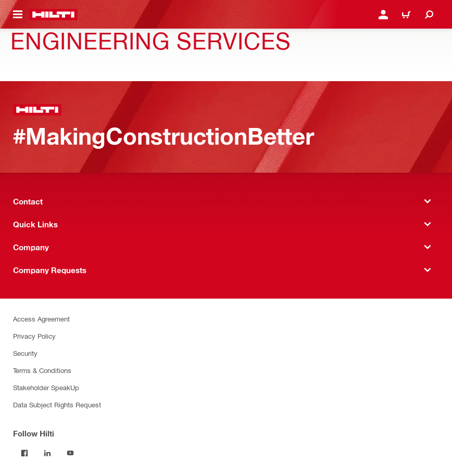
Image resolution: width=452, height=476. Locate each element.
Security (25, 353)
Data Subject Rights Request (57, 404)
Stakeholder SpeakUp (46, 387)
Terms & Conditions (42, 370)
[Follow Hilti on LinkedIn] (47, 453)
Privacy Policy (34, 336)
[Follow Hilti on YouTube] (70, 453)
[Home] (53, 15)
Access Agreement (41, 319)
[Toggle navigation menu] (18, 15)
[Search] (429, 15)
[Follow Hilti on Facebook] (24, 453)
